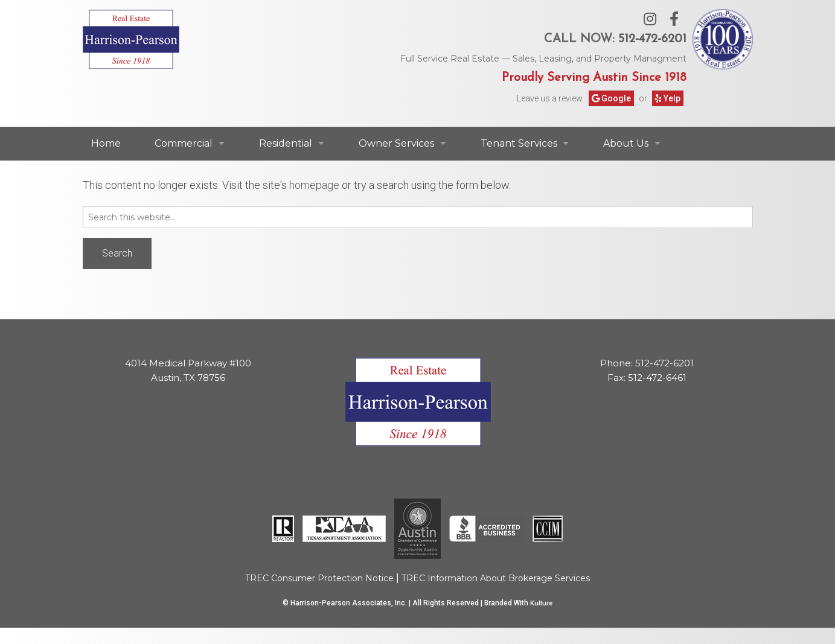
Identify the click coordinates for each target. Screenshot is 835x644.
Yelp (668, 98)
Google (611, 98)
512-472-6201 (652, 39)
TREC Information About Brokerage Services (496, 578)
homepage (314, 185)
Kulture (541, 603)
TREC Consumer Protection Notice (319, 578)
